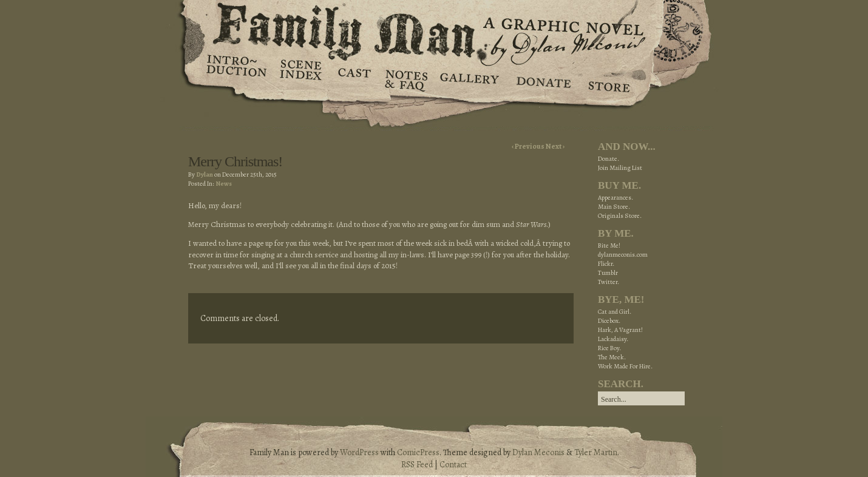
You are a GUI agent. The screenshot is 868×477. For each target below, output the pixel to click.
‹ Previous (529, 146)
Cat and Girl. (615, 312)
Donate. (609, 159)
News (224, 184)
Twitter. (609, 282)
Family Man (434, 29)
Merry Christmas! (235, 161)
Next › (555, 146)
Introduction (237, 70)
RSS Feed (417, 465)
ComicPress (418, 452)
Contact (453, 465)
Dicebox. (609, 321)
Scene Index (302, 79)
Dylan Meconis (538, 452)
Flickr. (606, 264)
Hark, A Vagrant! (620, 330)
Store (609, 79)
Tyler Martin (596, 452)
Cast (354, 79)
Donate (542, 79)
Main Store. (614, 207)
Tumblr (608, 273)
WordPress (359, 452)
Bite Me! (609, 245)
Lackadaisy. (613, 339)
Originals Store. (620, 216)
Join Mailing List (620, 168)
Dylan (205, 174)
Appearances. (615, 198)
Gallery (469, 79)
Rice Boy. (609, 348)
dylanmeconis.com (623, 255)
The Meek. (612, 357)
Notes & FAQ (405, 79)
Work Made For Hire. (625, 366)
